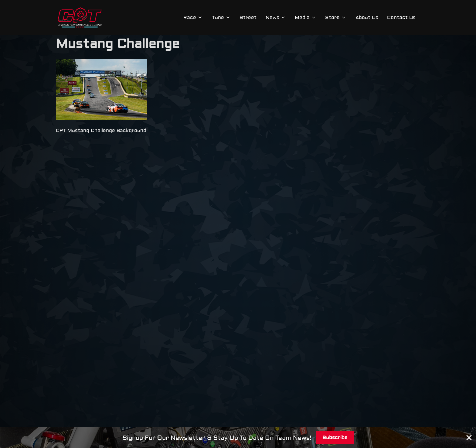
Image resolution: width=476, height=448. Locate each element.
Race (192, 18)
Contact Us (401, 18)
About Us (367, 18)
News (275, 18)
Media (305, 18)
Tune (220, 18)
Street (247, 18)
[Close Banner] (469, 438)
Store (335, 18)
